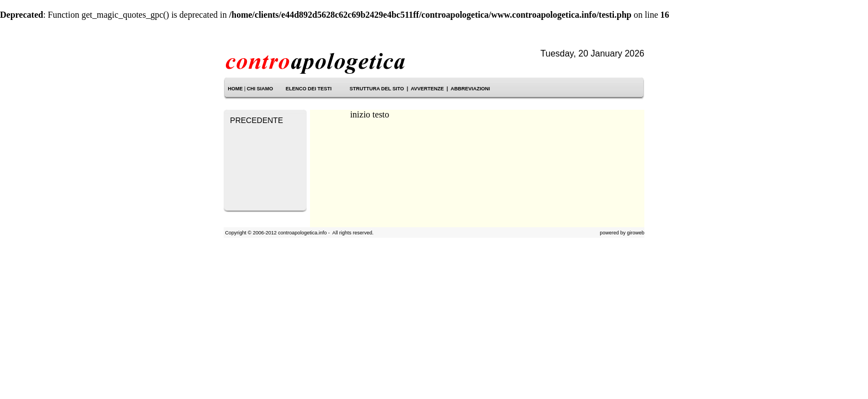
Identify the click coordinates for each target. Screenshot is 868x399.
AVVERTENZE (427, 89)
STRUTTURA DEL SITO (376, 89)
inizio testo (370, 114)
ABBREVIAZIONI (470, 89)
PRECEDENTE (257, 120)
